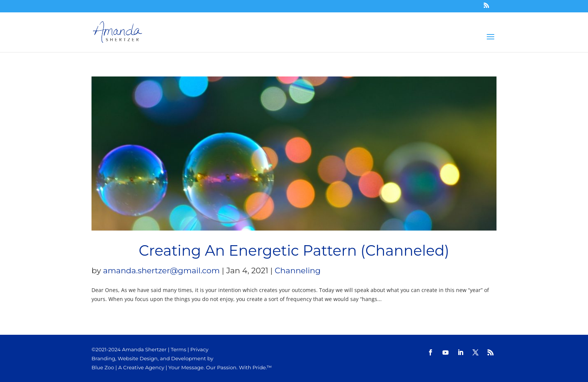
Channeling (297, 270)
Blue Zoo (103, 367)
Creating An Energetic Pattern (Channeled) (294, 251)
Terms (178, 349)
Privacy (199, 349)
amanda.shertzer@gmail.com (161, 270)
